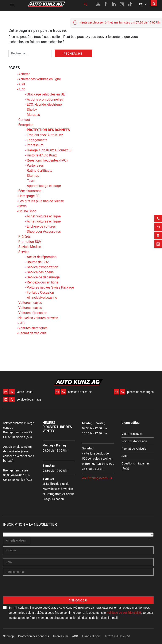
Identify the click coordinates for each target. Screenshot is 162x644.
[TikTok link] (130, 4)
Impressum (35, 145)
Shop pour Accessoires (44, 231)
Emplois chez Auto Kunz (45, 135)
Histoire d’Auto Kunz (42, 155)
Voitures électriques (33, 328)
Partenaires (35, 165)
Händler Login (91, 636)
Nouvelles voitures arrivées (38, 318)
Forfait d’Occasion (40, 292)
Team (31, 181)
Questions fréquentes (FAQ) (47, 160)
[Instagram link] (122, 4)
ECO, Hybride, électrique (44, 104)
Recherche (73, 54)
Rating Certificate (40, 171)
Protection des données (34, 636)
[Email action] (158, 220)
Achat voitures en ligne (44, 216)
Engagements (37, 140)
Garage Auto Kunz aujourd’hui (49, 150)
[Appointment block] (158, 237)
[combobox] (17, 540)
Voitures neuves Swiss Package (50, 287)
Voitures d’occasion (33, 313)
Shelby (32, 110)
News (22, 206)
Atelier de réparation (42, 257)
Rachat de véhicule (32, 333)
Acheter (24, 74)
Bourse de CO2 (38, 262)
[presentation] (35, 588)
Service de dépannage (43, 277)
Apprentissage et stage (44, 186)
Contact (24, 120)
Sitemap (33, 176)
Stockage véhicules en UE (46, 94)
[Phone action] (158, 211)
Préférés (24, 237)
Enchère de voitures (41, 226)
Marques (33, 115)
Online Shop (27, 211)
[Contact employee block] (158, 228)
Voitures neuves (30, 303)
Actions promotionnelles (45, 99)
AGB (22, 84)
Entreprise (26, 125)
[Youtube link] (98, 4)
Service (24, 252)
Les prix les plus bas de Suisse (41, 201)
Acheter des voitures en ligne (40, 79)
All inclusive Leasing (42, 298)
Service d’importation (43, 267)
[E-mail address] (78, 572)
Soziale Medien (30, 247)
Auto (22, 89)
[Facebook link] (106, 4)
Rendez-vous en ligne (43, 282)
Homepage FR (29, 196)
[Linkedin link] (114, 4)
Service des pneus (40, 272)
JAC (21, 323)
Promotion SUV (30, 242)
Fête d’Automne (30, 191)
